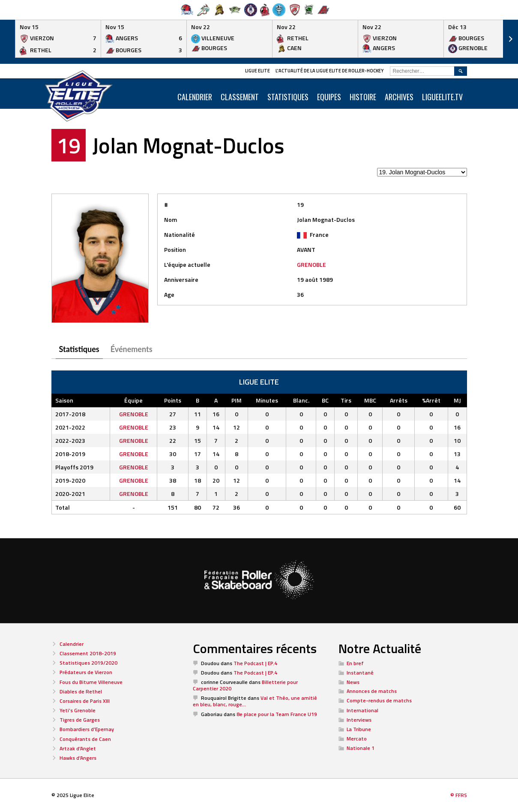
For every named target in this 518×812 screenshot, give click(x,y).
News (353, 682)
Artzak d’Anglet (78, 748)
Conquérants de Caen (85, 739)
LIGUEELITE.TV (442, 97)
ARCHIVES (399, 97)
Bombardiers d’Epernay (87, 729)
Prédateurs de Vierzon (86, 672)
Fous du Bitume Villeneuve (91, 682)
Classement (240, 97)
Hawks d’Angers (78, 758)
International (362, 710)
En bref (355, 663)
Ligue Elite (258, 71)
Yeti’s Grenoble (78, 710)
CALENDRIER (195, 97)
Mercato (357, 739)
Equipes (329, 97)
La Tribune (359, 729)
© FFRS (459, 795)
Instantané (360, 673)
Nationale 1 (361, 748)
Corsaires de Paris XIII (85, 701)
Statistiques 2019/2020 (88, 663)
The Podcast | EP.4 (255, 663)
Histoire (363, 97)
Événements (132, 349)
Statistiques (288, 97)
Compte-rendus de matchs (379, 700)
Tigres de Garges (80, 720)
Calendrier (72, 644)
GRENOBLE (311, 264)
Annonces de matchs (372, 691)
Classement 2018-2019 (88, 653)
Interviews (359, 720)
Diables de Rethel (81, 691)
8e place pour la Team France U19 (277, 714)
